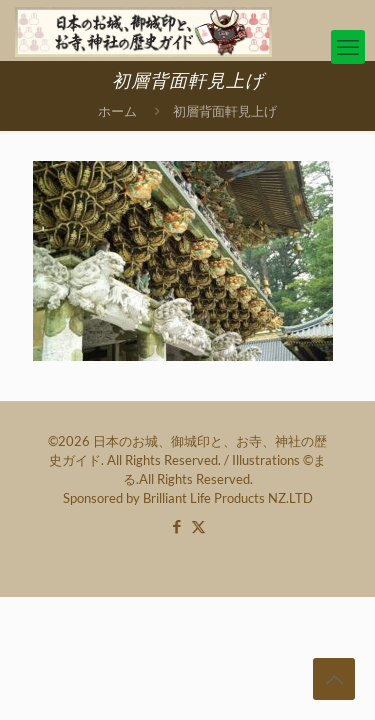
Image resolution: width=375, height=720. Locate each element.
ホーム (117, 111)
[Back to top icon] (334, 679)
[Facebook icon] (177, 526)
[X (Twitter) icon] (198, 526)
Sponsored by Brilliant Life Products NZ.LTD (188, 498)
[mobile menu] (348, 47)
